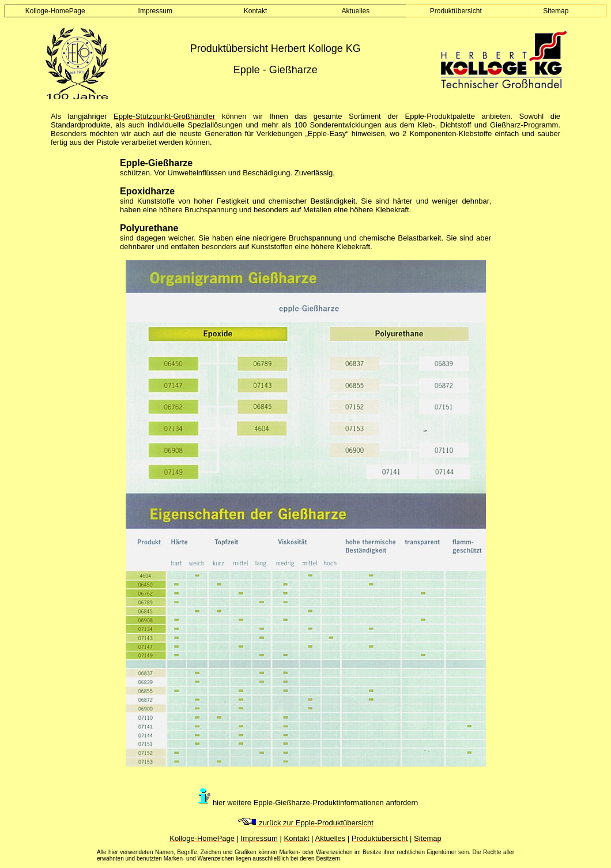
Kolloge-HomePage (55, 11)
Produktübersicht (456, 11)
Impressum (155, 11)
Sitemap (556, 11)
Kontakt (256, 11)
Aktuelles (356, 11)
